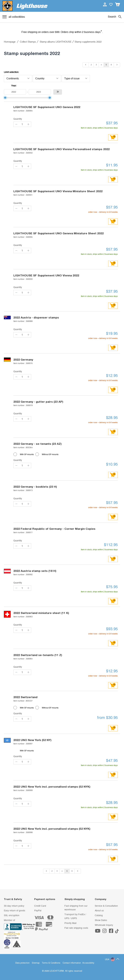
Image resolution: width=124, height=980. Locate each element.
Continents (18, 78)
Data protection (22, 963)
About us (99, 911)
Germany (23, 360)
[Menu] (14, 17)
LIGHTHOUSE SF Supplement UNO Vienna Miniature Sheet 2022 (58, 191)
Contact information (72, 963)
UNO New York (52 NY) (32, 740)
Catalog (99, 915)
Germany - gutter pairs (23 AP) (38, 402)
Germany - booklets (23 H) (35, 487)
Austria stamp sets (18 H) (35, 571)
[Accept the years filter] (58, 92)
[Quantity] (22, 124)
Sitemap (36, 963)
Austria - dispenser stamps (36, 317)
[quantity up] (28, 124)
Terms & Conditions (51, 963)
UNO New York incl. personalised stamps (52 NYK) (52, 787)
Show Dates (101, 920)
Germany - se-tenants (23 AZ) (37, 444)
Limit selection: (11, 72)
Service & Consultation (106, 906)
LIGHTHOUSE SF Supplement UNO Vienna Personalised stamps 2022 (62, 149)
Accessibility (88, 963)
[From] (15, 92)
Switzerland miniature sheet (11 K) (41, 613)
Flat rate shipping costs (76, 928)
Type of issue (76, 78)
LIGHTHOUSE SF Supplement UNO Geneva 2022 (47, 107)
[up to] (40, 92)
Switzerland (25, 697)
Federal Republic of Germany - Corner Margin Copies (54, 529)
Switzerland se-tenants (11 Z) (38, 655)
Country (47, 78)
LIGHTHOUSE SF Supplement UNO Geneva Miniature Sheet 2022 (59, 233)
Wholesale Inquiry (104, 925)
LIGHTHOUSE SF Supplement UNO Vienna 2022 (46, 275)
